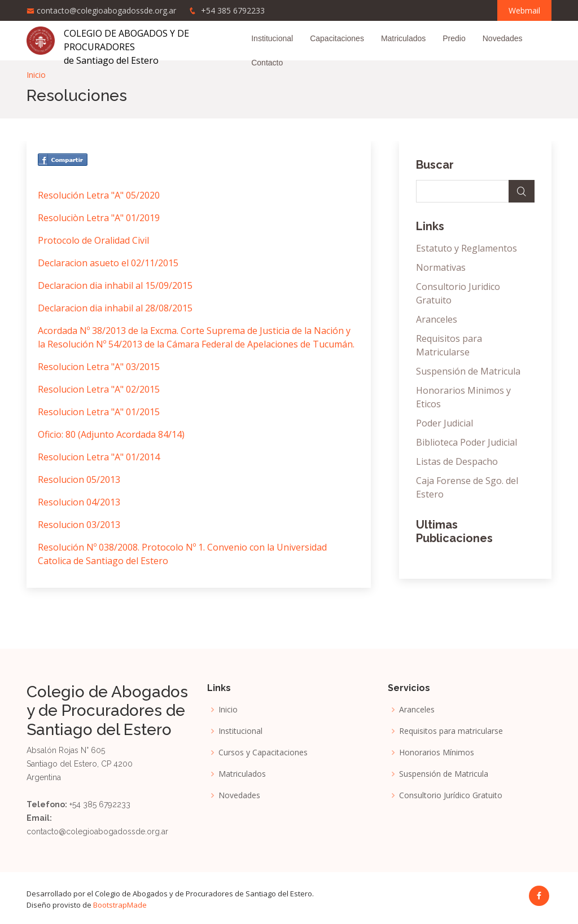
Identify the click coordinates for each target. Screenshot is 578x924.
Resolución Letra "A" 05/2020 (99, 195)
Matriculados (403, 38)
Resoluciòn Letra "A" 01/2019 (99, 218)
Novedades (503, 38)
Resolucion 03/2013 (79, 525)
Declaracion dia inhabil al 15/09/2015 (115, 285)
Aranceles (437, 319)
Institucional (272, 38)
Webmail (524, 10)
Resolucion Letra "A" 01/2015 (99, 412)
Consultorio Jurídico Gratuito (451, 795)
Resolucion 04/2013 (79, 502)
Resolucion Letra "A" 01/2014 (99, 457)
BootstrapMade (120, 905)
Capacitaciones (337, 38)
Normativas (441, 267)
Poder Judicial (445, 423)
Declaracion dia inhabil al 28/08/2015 (115, 308)
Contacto (267, 63)
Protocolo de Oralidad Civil (93, 240)
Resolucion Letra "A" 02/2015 (99, 389)
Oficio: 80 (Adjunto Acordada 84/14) (111, 434)
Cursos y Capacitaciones (263, 753)
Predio (454, 38)
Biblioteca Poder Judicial (467, 442)
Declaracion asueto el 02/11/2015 (108, 263)
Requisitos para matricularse (451, 731)
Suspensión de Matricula (468, 371)
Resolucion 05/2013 (79, 479)
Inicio (36, 75)
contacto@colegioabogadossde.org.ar (106, 10)
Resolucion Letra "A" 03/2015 (99, 367)
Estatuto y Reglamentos (467, 248)
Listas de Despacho (457, 461)
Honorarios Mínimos (437, 753)
